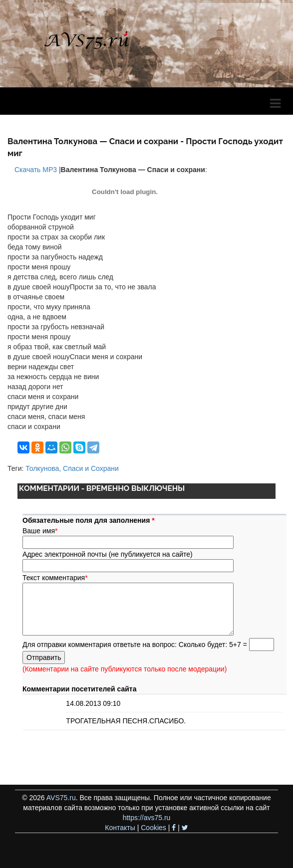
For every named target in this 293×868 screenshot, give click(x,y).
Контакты (120, 828)
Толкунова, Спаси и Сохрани (72, 468)
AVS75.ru (61, 798)
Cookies (153, 828)
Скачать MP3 (35, 170)
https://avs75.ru (147, 818)
